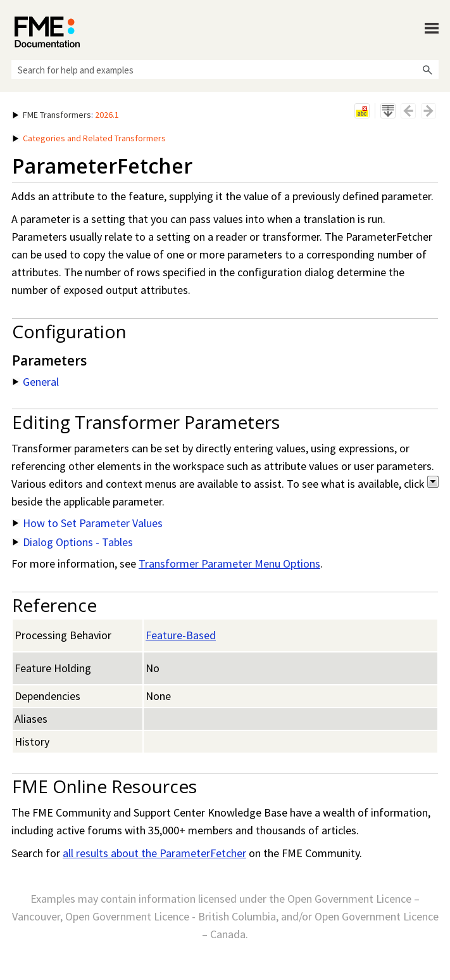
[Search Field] (225, 70)
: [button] (66, 115)
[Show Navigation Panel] (432, 29)
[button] (427, 70)
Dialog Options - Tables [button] (73, 542)
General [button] (36, 382)
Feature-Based (181, 635)
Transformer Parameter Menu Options (229, 563)
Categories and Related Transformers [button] (89, 138)
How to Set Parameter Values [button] (88, 523)
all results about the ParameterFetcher (154, 853)
